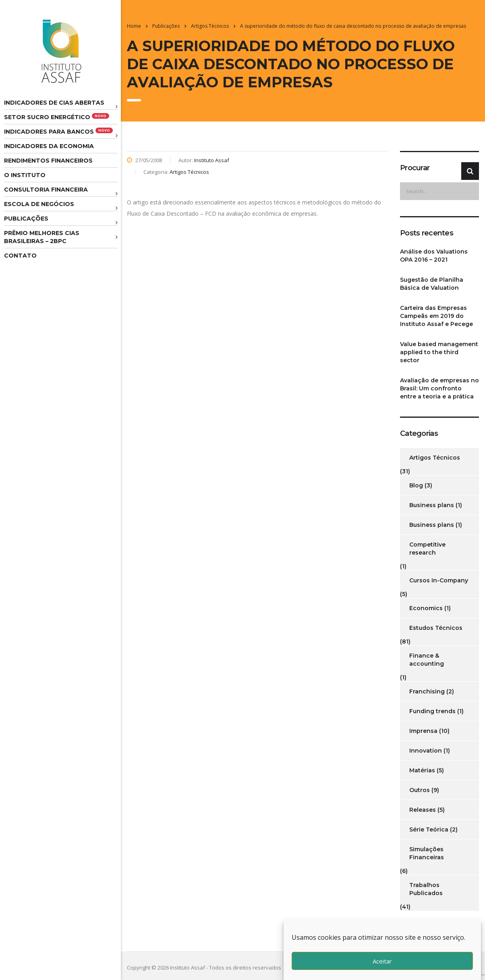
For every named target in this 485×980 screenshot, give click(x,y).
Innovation (426, 751)
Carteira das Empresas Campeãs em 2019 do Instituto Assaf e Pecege (436, 316)
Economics (426, 608)
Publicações (26, 219)
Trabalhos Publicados (426, 889)
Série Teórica (429, 829)
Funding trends (432, 711)
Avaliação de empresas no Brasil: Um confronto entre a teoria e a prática (439, 388)
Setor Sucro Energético (57, 117)
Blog (416, 485)
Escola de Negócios (39, 204)
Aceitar (382, 961)
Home (134, 26)
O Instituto (25, 175)
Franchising (427, 691)
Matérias (422, 770)
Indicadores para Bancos (58, 131)
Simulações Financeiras (427, 853)
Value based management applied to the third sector (439, 352)
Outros (420, 790)
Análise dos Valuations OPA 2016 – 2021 (434, 256)
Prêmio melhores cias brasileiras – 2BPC (42, 237)
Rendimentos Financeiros (48, 161)
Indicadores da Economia (49, 146)
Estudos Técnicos (436, 628)
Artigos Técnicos (435, 458)
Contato (20, 256)
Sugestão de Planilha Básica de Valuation (432, 284)
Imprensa (423, 731)
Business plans (432, 505)
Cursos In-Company (439, 580)
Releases (423, 810)
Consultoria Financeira (46, 190)
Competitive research (427, 549)
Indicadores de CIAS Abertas (54, 103)
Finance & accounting (427, 660)
